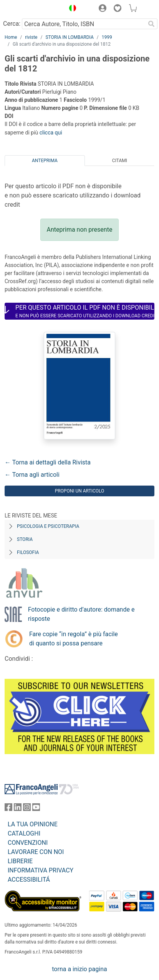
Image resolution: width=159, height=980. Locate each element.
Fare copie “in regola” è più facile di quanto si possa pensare (74, 639)
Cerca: (12, 24)
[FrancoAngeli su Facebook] (8, 809)
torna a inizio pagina (79, 969)
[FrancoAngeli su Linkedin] (18, 809)
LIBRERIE (20, 861)
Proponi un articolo (80, 491)
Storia (25, 539)
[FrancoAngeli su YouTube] (36, 809)
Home (11, 37)
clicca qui (51, 133)
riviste (31, 37)
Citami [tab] (120, 161)
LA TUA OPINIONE (33, 824)
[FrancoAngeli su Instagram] (27, 809)
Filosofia (28, 552)
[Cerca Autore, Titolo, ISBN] (84, 24)
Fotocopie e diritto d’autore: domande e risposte (81, 614)
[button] (71, 9)
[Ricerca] (151, 24)
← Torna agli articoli (32, 475)
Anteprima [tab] (45, 161)
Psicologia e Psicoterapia (48, 526)
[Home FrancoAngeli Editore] (31, 9)
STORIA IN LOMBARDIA (69, 37)
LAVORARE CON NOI (36, 852)
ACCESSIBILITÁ (29, 880)
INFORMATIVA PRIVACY (41, 870)
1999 (107, 37)
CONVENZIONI (28, 843)
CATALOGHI (24, 833)
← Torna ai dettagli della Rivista (48, 462)
